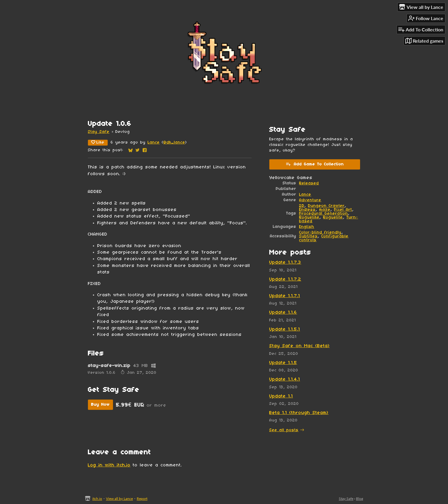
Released (309, 183)
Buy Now (100, 405)
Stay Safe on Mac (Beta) (299, 346)
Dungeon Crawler (326, 206)
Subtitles (308, 236)
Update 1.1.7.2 (285, 279)
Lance (154, 142)
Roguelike (309, 217)
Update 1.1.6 (283, 313)
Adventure (310, 200)
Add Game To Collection (315, 164)
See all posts (284, 430)
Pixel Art (343, 210)
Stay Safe (99, 132)
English (307, 227)
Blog (360, 499)
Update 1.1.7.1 (285, 296)
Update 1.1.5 (283, 363)
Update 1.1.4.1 (285, 379)
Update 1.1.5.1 (285, 329)
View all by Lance (119, 499)
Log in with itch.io (109, 465)
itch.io (97, 499)
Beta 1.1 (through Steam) (299, 413)
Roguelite (333, 217)
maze (325, 210)
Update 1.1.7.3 (285, 263)
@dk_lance (174, 142)
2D (302, 206)
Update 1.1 (281, 396)
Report (142, 499)
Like (98, 142)
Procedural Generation (324, 214)
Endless (307, 210)
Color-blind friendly (320, 232)
